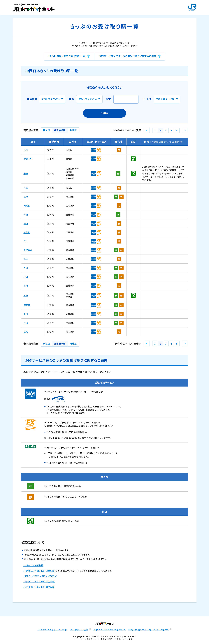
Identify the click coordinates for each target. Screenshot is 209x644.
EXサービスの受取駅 (33, 565)
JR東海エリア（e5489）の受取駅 (39, 571)
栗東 (26, 286)
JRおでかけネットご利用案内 (52, 629)
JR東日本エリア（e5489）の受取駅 (40, 576)
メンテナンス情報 (79, 629)
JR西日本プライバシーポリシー (110, 629)
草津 (26, 295)
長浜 (26, 188)
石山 (26, 323)
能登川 (27, 232)
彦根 (26, 197)
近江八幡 (28, 250)
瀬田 (26, 314)
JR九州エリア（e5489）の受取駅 (39, 587)
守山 (26, 277)
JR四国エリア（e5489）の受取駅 (39, 581)
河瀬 (26, 215)
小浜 (26, 150)
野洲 (26, 268)
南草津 (27, 305)
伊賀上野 (28, 159)
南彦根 (27, 206)
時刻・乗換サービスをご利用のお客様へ (149, 629)
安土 (26, 241)
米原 (26, 173)
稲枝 (26, 223)
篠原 (26, 259)
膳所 (26, 332)
